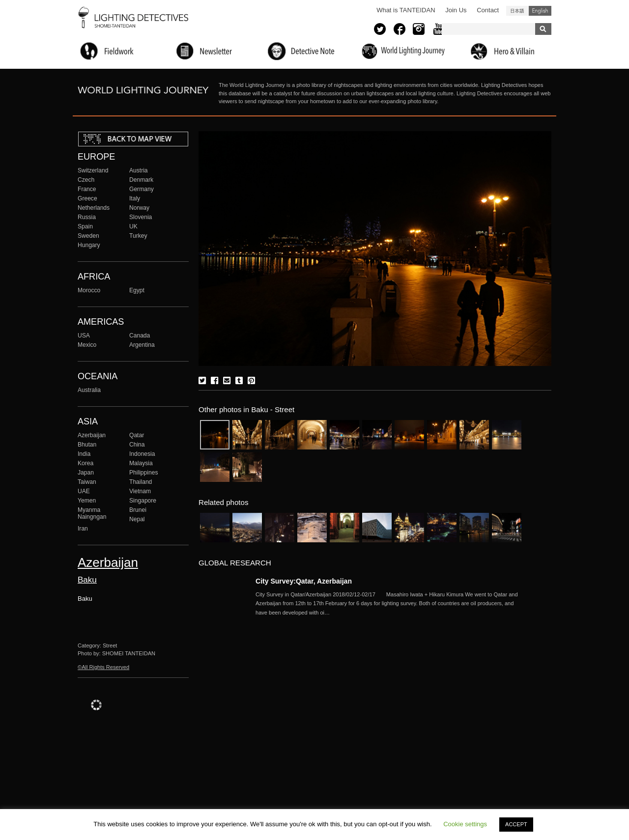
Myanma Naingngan (92, 513)
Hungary (89, 245)
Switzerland (93, 170)
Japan (86, 473)
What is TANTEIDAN (406, 10)
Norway (139, 208)
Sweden (88, 236)
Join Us (456, 10)
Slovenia (141, 217)
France (87, 189)
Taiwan (87, 482)
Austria (139, 170)
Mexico (87, 345)
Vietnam (140, 491)
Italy (135, 198)
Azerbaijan (92, 435)
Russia (87, 217)
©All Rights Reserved (103, 667)
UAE (84, 491)
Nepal (137, 519)
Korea (86, 463)
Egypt (137, 290)
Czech (86, 180)
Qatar (137, 435)
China (137, 445)
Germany (142, 189)
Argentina (142, 345)
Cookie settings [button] (465, 824)
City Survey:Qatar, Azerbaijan (304, 581)
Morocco (89, 290)
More (388, 604)
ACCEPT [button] (516, 824)
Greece (87, 198)
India (84, 454)
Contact (488, 10)
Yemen (87, 501)
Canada (140, 336)
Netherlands (94, 208)
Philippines (143, 473)
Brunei (138, 510)
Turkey (138, 236)
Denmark (141, 180)
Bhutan (87, 445)
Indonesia (142, 454)
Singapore (143, 501)
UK (133, 226)
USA (84, 336)
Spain (85, 226)
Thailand (141, 482)
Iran (83, 529)
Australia (89, 390)
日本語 (517, 11)
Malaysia (141, 463)
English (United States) (540, 11)
